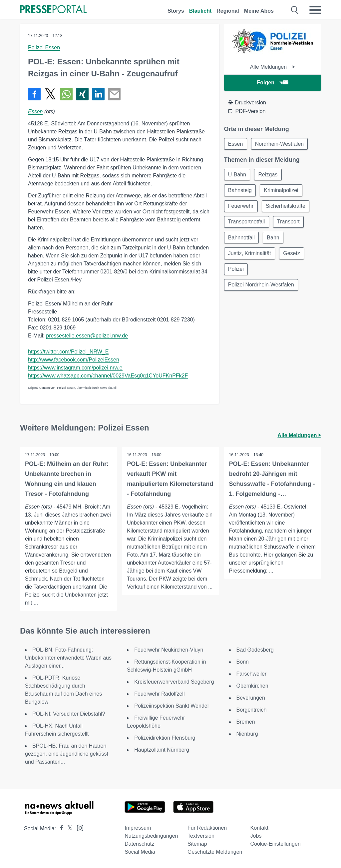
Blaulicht (200, 11)
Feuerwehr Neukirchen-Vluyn (169, 650)
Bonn (243, 662)
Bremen (246, 722)
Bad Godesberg (255, 650)
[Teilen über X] (50, 94)
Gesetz (293, 255)
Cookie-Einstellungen (276, 844)
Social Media (140, 852)
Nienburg (247, 734)
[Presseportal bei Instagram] (78, 827)
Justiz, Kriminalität (250, 255)
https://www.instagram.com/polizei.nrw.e (75, 368)
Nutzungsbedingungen (151, 836)
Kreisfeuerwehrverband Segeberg (174, 682)
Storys (176, 11)
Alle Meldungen (273, 67)
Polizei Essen (44, 48)
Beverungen (251, 698)
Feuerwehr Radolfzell (159, 694)
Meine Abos (259, 11)
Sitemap (197, 844)
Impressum (138, 828)
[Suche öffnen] (295, 10)
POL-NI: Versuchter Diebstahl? (69, 714)
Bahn (274, 239)
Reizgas (269, 175)
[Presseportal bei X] (68, 828)
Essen (35, 112)
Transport (289, 223)
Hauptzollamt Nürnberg (162, 750)
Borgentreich (252, 710)
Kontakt (259, 828)
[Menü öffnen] (315, 10)
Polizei (236, 271)
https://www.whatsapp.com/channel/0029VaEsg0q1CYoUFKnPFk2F (108, 376)
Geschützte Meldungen (215, 852)
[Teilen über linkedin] (98, 94)
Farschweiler (252, 674)
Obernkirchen (252, 686)
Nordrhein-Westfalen (280, 144)
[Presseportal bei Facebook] (60, 828)
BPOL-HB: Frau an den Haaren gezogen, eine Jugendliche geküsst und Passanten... (67, 754)
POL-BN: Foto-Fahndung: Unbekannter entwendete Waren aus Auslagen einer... (68, 658)
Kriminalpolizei (282, 191)
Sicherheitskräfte (286, 207)
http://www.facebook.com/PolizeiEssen (74, 360)
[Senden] (114, 94)
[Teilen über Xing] (82, 94)
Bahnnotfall (242, 239)
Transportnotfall (247, 223)
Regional (228, 11)
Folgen (273, 83)
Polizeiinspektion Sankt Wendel (171, 706)
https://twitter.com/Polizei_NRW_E (68, 352)
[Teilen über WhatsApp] (66, 94)
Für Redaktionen (207, 828)
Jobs (256, 836)
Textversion (201, 836)
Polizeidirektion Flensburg (165, 738)
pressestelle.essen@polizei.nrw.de (87, 336)
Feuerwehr (241, 207)
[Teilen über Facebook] (34, 94)
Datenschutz (139, 844)
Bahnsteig (240, 191)
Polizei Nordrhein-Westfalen (261, 287)
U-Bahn (237, 175)
